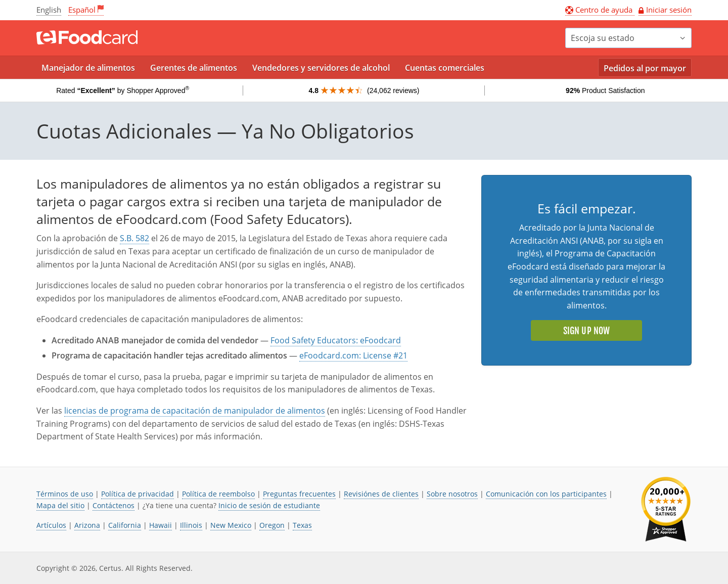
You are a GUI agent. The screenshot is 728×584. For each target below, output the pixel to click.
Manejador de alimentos (88, 68)
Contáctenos (113, 505)
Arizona (87, 525)
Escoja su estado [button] (603, 38)
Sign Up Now (587, 331)
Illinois (191, 525)
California (125, 525)
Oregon (272, 525)
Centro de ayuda (600, 10)
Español (82, 10)
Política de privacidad (138, 494)
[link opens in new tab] (666, 509)
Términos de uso (65, 494)
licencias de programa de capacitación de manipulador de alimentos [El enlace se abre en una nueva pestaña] (195, 411)
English (49, 10)
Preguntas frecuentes (299, 494)
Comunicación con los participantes (546, 494)
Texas (302, 525)
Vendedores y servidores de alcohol (321, 68)
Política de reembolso (218, 494)
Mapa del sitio (60, 505)
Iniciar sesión (669, 10)
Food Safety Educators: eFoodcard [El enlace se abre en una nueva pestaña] (336, 340)
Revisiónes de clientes (381, 494)
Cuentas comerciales (445, 68)
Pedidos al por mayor (645, 68)
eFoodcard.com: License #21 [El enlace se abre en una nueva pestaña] (353, 355)
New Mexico (231, 525)
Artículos (51, 525)
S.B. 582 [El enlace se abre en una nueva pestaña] (134, 238)
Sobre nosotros (452, 494)
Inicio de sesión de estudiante (269, 505)
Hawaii (161, 525)
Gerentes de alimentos (194, 68)
